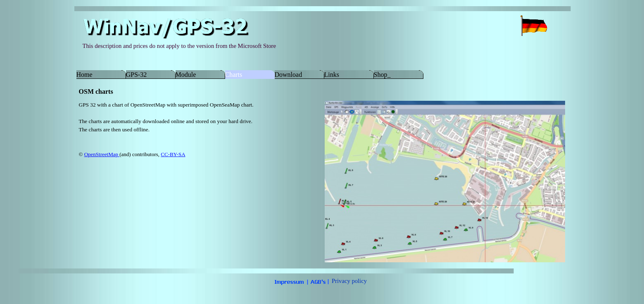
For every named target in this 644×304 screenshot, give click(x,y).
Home (84, 75)
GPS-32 (137, 75)
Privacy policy (349, 281)
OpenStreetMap (102, 154)
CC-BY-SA (173, 154)
